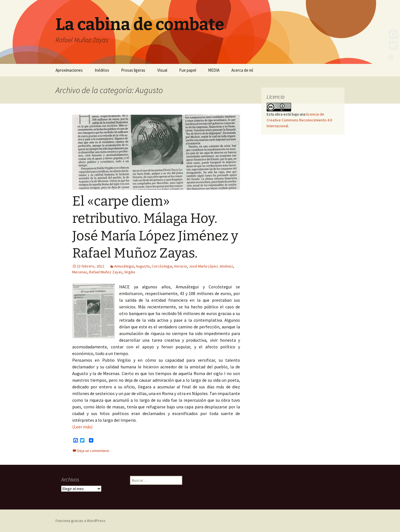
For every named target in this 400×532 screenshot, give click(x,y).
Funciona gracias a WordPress (81, 521)
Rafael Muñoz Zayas (106, 272)
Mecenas (80, 272)
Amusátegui (124, 266)
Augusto (143, 266)
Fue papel (188, 70)
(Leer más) (82, 427)
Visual (162, 70)
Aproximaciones (69, 70)
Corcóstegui (162, 266)
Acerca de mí (242, 70)
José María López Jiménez (211, 266)
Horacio (181, 266)
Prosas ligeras (133, 70)
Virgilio (130, 272)
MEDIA (214, 70)
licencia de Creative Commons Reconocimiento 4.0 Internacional (299, 120)
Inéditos (102, 70)
